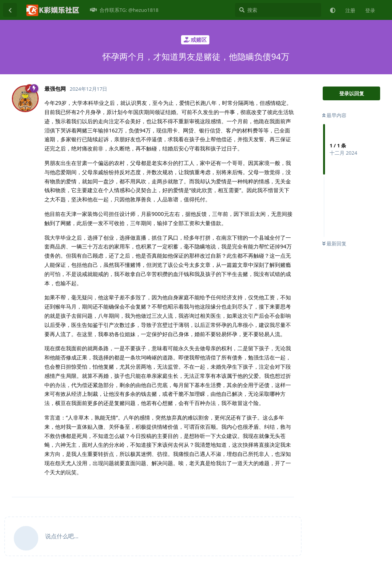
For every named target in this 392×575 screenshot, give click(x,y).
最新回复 (334, 243)
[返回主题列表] (10, 10)
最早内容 (334, 115)
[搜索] (278, 10)
